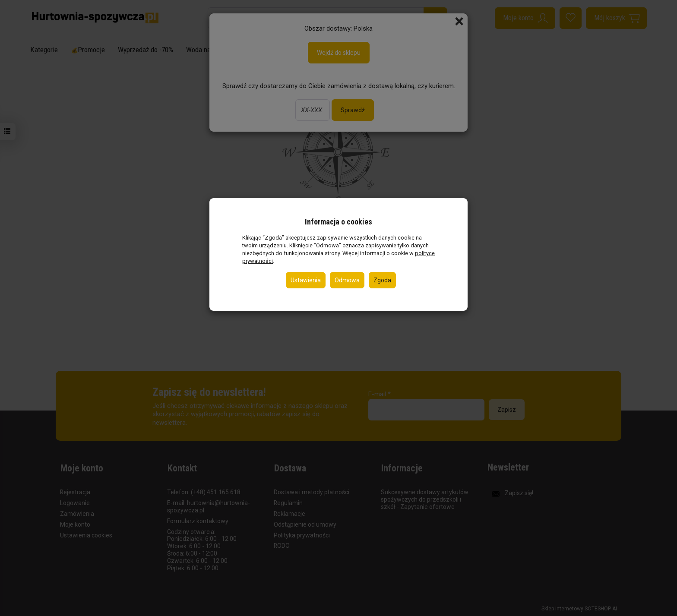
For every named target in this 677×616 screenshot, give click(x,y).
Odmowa (347, 280)
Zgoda (382, 280)
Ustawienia (306, 280)
